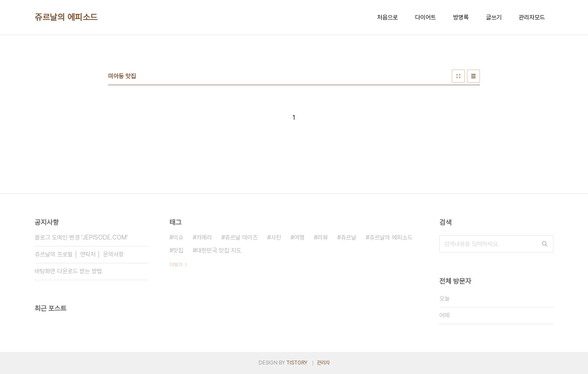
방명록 (461, 17)
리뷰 (323, 237)
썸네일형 (458, 76)
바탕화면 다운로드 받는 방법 (68, 271)
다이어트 (425, 17)
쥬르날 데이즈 (241, 237)
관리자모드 (532, 17)
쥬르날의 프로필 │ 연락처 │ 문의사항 (79, 254)
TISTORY (297, 363)
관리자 (323, 363)
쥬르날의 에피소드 (66, 17)
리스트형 (473, 76)
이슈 (178, 237)
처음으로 (387, 17)
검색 (545, 244)
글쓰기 (494, 17)
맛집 (178, 250)
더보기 (176, 265)
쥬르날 (348, 237)
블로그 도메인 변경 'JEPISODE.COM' (81, 237)
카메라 (204, 237)
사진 (276, 237)
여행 (299, 237)
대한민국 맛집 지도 (219, 250)
